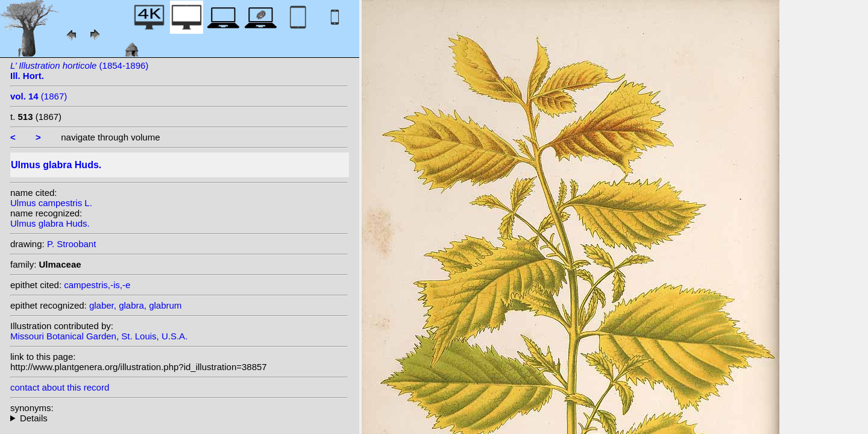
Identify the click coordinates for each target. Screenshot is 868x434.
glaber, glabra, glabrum (135, 305)
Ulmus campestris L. (51, 203)
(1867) (39, 96)
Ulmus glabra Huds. (50, 223)
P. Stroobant (71, 244)
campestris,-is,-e (97, 285)
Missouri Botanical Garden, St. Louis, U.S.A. (99, 336)
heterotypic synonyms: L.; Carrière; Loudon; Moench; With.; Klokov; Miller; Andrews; (179, 418)
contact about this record (60, 387)
